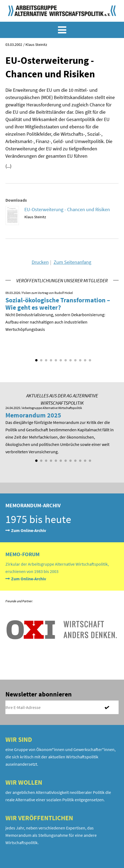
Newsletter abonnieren (39, 694)
